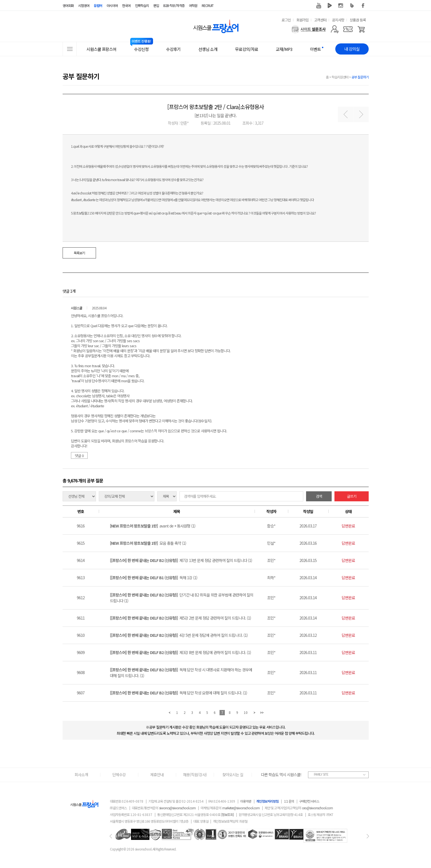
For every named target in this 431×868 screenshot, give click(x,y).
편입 (156, 5)
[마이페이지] (335, 29)
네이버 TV (330, 6)
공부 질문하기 (360, 77)
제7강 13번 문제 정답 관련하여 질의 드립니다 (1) (181, 560)
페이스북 (363, 6)
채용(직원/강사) (195, 775)
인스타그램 (341, 6)
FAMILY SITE (321, 774)
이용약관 (246, 801)
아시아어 (112, 5)
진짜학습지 (142, 5)
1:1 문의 (289, 801)
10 (246, 712)
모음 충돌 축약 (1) (148, 543)
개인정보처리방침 (267, 801)
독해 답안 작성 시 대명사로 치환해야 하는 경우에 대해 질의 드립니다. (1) (181, 673)
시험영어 (84, 5)
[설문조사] (308, 29)
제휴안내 (157, 775)
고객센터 (320, 20)
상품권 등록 (358, 20)
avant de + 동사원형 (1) (153, 526)
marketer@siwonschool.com (241, 808)
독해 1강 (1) (154, 578)
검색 (319, 496)
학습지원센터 (340, 77)
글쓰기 (352, 496)
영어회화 (68, 5)
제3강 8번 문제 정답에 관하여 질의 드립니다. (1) (180, 652)
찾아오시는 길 (233, 775)
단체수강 (119, 775)
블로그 (352, 6)
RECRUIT (208, 5)
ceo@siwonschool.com (317, 808)
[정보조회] (227, 814)
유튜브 (319, 6)
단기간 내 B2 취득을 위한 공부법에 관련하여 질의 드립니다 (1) (182, 598)
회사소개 (81, 775)
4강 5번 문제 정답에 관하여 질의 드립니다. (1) (179, 635)
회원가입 (302, 20)
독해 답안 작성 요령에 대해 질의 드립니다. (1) (178, 693)
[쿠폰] (348, 29)
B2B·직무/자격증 (174, 5)
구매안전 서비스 (309, 801)
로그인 (286, 20)
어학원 (193, 5)
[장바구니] (361, 29)
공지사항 (338, 20)
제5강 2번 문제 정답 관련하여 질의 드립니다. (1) (180, 618)
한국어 (126, 5)
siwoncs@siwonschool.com (177, 808)
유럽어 (98, 5)
